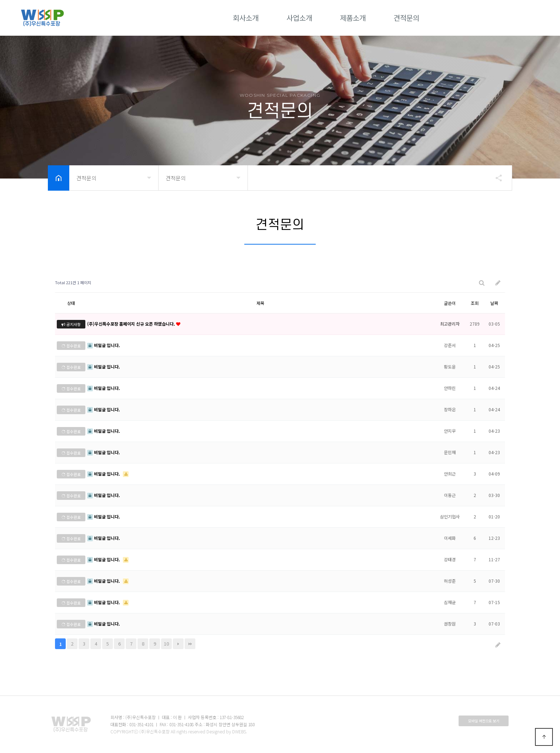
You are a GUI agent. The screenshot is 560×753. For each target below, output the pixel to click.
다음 (178, 644)
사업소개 (299, 18)
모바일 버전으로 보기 (484, 721)
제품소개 (353, 18)
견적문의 (406, 18)
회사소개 (246, 18)
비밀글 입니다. (104, 345)
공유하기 (495, 178)
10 (166, 644)
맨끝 (190, 644)
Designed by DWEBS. (227, 731)
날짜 (494, 303)
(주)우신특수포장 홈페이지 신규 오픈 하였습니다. (132, 324)
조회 (475, 303)
